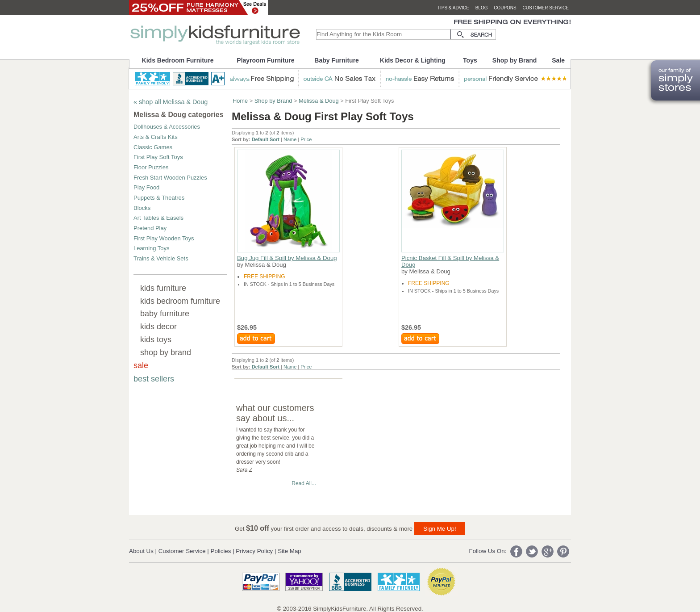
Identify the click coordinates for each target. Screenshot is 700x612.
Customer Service (182, 551)
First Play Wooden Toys (164, 238)
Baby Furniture (337, 60)
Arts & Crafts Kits (156, 137)
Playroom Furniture (265, 60)
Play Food (146, 187)
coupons (505, 8)
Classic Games (153, 147)
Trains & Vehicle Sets (161, 258)
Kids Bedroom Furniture (178, 60)
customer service (546, 8)
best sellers (154, 379)
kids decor (158, 327)
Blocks (142, 208)
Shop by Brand (515, 60)
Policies (221, 551)
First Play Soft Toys (158, 157)
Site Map (290, 551)
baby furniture (165, 314)
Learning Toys (151, 248)
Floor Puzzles (151, 167)
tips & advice (453, 8)
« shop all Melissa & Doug (171, 102)
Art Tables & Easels (158, 218)
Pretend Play (150, 228)
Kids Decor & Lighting (413, 60)
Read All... (304, 483)
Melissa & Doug (319, 101)
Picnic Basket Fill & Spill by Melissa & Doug (450, 261)
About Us (141, 551)
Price (306, 139)
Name (290, 139)
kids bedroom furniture (180, 301)
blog (482, 8)
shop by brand (166, 352)
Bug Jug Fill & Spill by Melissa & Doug (287, 258)
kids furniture (163, 288)
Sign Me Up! (440, 529)
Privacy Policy (254, 551)
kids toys (156, 340)
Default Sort (266, 139)
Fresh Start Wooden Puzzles (170, 178)
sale (141, 365)
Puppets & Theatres (159, 198)
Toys (470, 60)
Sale (558, 60)
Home (240, 101)
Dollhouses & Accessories (167, 127)
